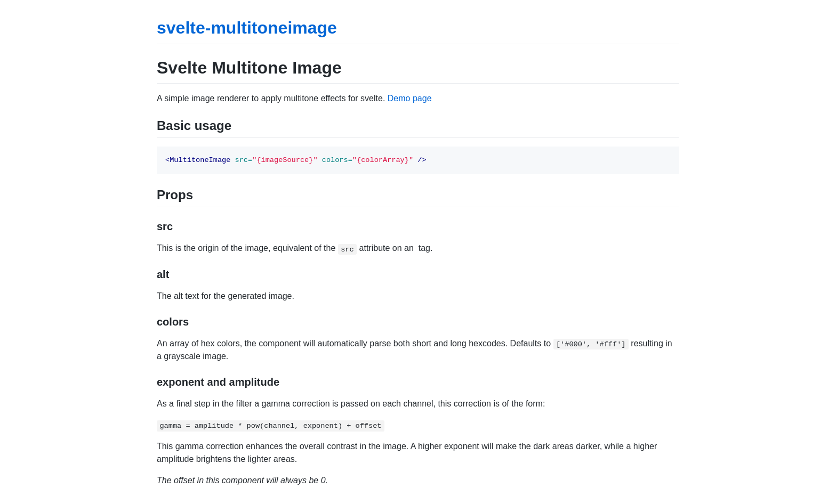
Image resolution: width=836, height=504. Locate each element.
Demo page (410, 98)
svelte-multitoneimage (247, 28)
